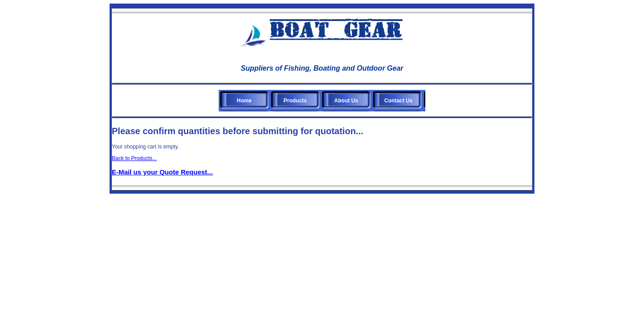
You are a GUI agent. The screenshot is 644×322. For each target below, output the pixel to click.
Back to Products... (134, 158)
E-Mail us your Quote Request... (162, 172)
